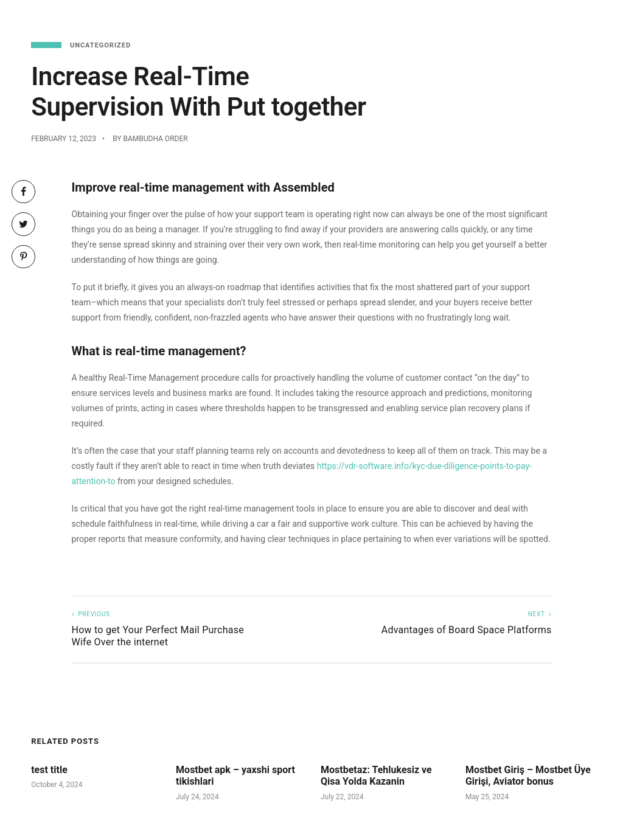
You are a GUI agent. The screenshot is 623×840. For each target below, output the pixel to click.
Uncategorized (100, 45)
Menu (390, 18)
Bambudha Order (155, 139)
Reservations (450, 18)
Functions (521, 18)
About (576, 18)
